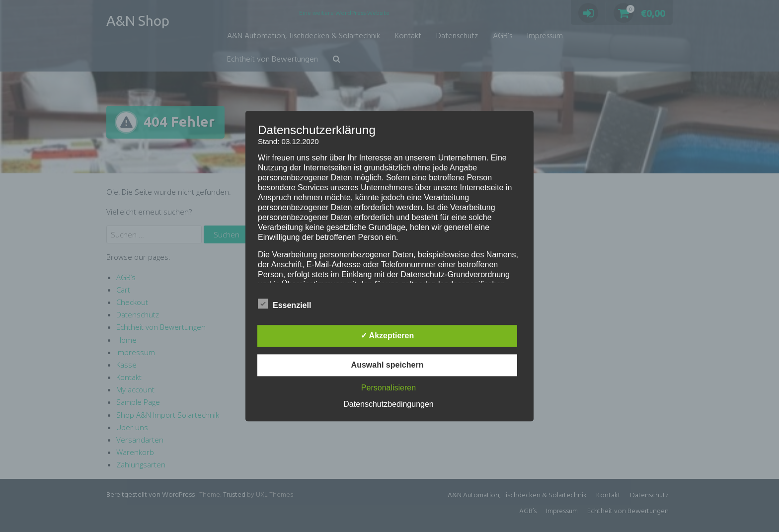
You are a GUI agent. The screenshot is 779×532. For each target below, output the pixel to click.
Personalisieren (389, 388)
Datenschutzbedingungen (388, 404)
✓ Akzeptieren (388, 336)
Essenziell (284, 304)
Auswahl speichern (388, 365)
